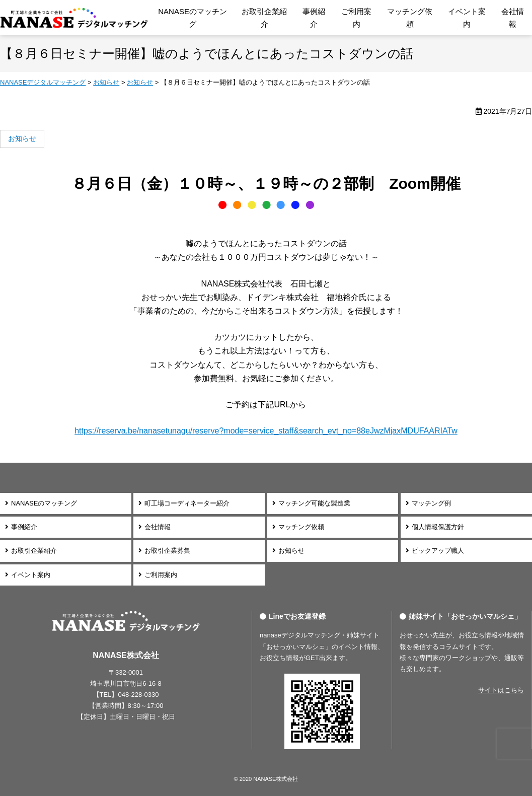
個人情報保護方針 (438, 527)
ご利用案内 (356, 18)
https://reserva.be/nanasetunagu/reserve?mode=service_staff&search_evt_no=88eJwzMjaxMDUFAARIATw (266, 431)
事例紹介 (314, 18)
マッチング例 (431, 503)
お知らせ (291, 551)
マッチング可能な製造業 (314, 503)
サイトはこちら (501, 690)
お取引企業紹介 (264, 18)
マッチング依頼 (410, 18)
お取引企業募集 (167, 551)
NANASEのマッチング (193, 18)
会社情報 (513, 18)
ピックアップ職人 (438, 551)
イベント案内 (467, 18)
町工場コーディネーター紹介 (187, 503)
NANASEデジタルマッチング (74, 18)
